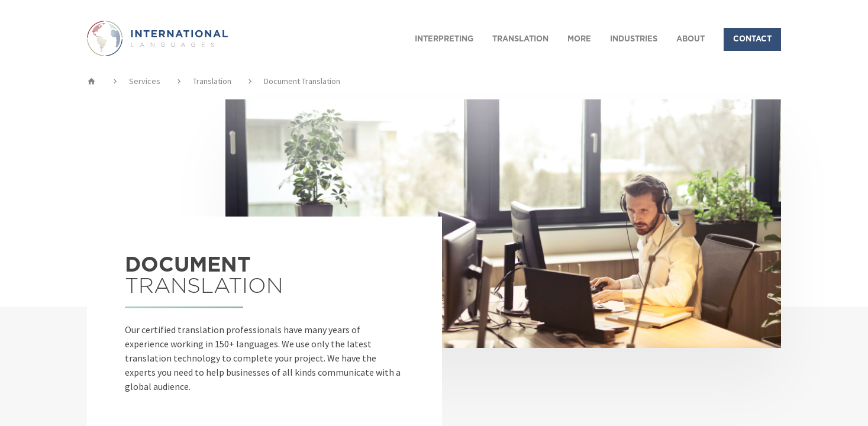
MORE (579, 39)
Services (145, 81)
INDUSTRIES (634, 39)
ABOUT (690, 39)
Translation (212, 81)
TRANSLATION (520, 39)
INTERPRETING (444, 39)
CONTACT (752, 39)
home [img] (91, 81)
